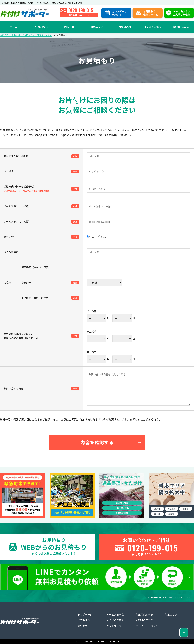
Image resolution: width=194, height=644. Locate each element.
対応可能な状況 (144, 614)
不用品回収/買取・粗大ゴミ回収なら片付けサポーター (26, 35)
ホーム (14, 27)
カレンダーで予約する (119, 13)
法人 (102, 237)
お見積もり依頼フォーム (151, 13)
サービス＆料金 (115, 614)
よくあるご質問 (153, 27)
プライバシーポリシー (148, 626)
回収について (42, 27)
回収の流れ (125, 27)
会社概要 (83, 626)
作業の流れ (84, 620)
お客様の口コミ (180, 27)
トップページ (85, 614)
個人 (90, 237)
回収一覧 (69, 27)
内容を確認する (97, 442)
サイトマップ (114, 626)
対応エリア (97, 27)
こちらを (37, 419)
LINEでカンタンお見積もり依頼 (182, 13)
